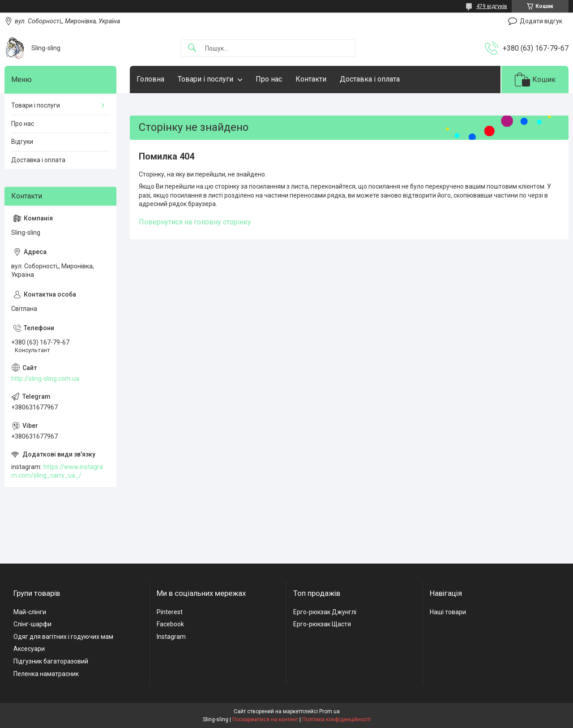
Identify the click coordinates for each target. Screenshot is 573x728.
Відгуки (22, 142)
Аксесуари (29, 649)
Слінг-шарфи (32, 624)
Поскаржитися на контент (265, 719)
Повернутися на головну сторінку (195, 222)
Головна (150, 79)
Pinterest (170, 612)
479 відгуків (492, 6)
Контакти (311, 79)
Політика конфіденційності (336, 719)
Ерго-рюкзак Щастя (322, 624)
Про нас (269, 79)
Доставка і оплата (370, 79)
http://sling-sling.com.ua (45, 379)
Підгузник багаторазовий (51, 661)
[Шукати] (192, 48)
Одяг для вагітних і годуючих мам (63, 637)
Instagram (171, 637)
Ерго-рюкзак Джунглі (325, 612)
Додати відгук (541, 21)
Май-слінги (30, 612)
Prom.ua (329, 711)
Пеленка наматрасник (46, 674)
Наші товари (448, 612)
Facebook (170, 624)
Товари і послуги (205, 79)
